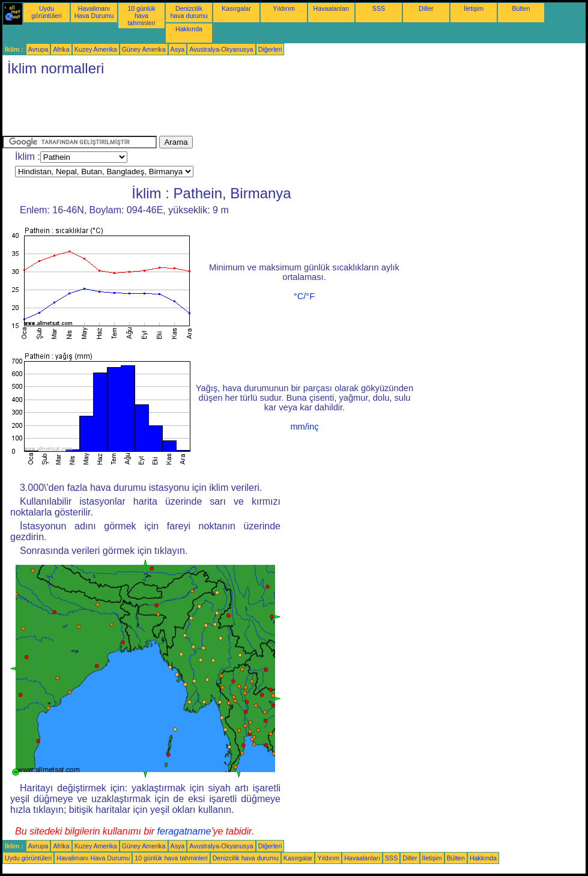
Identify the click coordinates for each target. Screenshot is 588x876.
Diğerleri (270, 49)
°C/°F (304, 296)
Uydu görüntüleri (46, 12)
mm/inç (304, 427)
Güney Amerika (144, 49)
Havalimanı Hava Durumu (94, 12)
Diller (426, 8)
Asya (178, 49)
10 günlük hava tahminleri (141, 16)
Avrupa (38, 49)
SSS (379, 8)
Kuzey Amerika (96, 49)
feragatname (184, 831)
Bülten (521, 8)
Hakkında (189, 29)
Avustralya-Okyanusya (221, 49)
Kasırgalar (236, 8)
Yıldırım (284, 8)
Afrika (61, 49)
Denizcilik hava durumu (189, 12)
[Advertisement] (221, 109)
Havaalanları (332, 8)
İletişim (474, 8)
